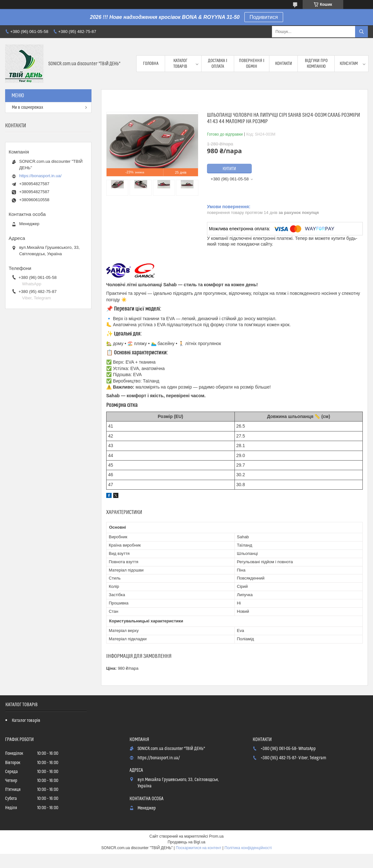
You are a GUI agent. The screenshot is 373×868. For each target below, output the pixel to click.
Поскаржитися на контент (199, 848)
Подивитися (264, 17)
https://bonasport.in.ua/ (40, 176)
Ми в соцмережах (28, 107)
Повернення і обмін (252, 64)
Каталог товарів (180, 64)
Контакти (284, 64)
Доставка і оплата (218, 64)
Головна (151, 64)
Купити (229, 169)
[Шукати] (361, 32)
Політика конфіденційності (248, 848)
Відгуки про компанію (316, 64)
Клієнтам (349, 64)
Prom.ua (216, 836)
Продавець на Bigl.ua (187, 842)
